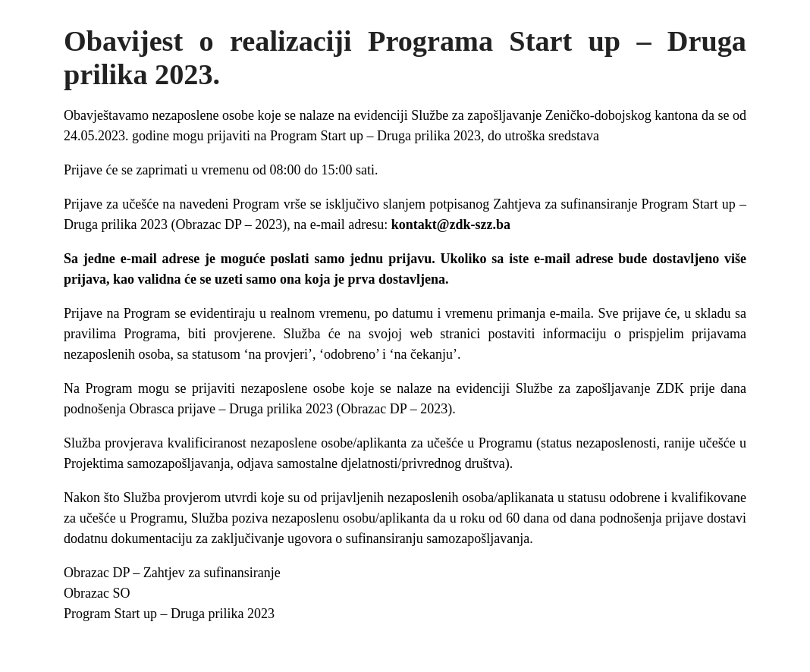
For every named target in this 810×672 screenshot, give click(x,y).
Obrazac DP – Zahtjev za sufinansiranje (174, 573)
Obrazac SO (97, 593)
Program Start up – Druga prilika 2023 (169, 614)
